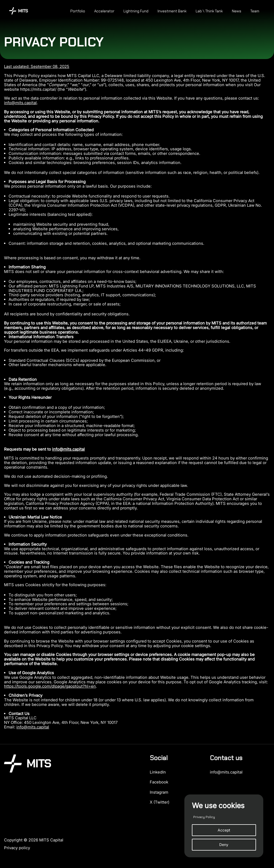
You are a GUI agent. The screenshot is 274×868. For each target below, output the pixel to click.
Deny (224, 845)
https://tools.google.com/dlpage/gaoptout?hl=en (50, 686)
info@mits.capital (20, 103)
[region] (224, 826)
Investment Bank (172, 11)
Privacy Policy (204, 817)
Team (255, 11)
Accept (224, 830)
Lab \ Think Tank (209, 11)
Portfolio (78, 11)
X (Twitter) (160, 802)
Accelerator (104, 11)
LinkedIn (158, 772)
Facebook (159, 782)
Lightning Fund (136, 11)
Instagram (159, 792)
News (237, 11)
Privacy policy (17, 848)
